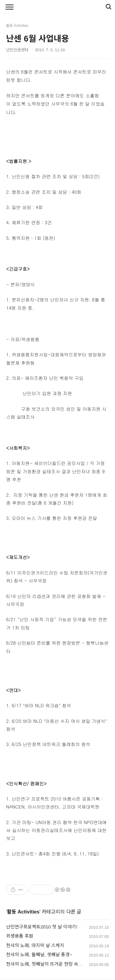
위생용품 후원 (20, 936)
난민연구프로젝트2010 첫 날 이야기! (42, 927)
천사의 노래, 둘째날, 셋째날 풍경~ (39, 955)
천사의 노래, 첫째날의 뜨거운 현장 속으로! (47, 964)
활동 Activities (23, 912)
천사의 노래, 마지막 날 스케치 (35, 945)
